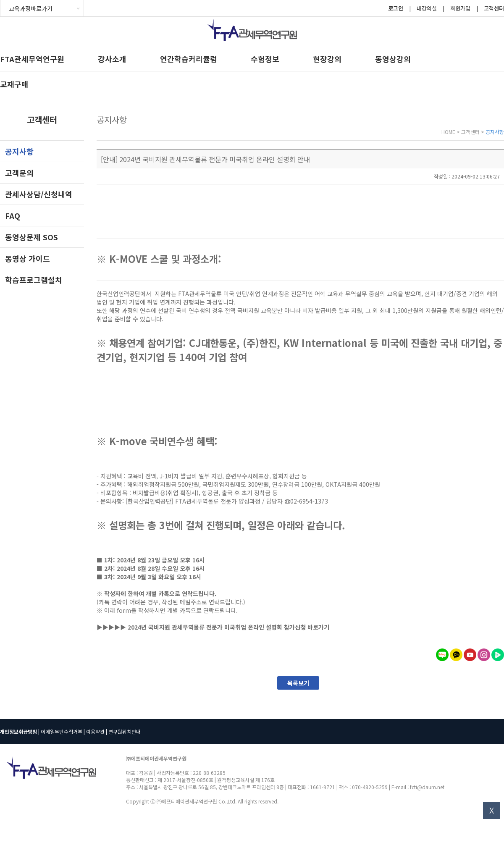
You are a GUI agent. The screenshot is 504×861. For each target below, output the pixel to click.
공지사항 (19, 151)
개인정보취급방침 (18, 731)
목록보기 (298, 683)
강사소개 (112, 59)
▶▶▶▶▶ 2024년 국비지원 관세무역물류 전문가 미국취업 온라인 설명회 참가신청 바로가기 (213, 627)
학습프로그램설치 (34, 280)
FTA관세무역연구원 (32, 59)
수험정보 (265, 59)
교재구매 (14, 84)
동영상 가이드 (28, 258)
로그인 (396, 8)
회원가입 (460, 8)
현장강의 (327, 59)
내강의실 (427, 8)
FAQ (13, 215)
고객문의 (19, 173)
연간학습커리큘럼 (189, 59)
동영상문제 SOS (31, 237)
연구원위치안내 (125, 731)
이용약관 (95, 731)
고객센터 (494, 8)
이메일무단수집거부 (62, 731)
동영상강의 (393, 59)
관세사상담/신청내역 (39, 194)
